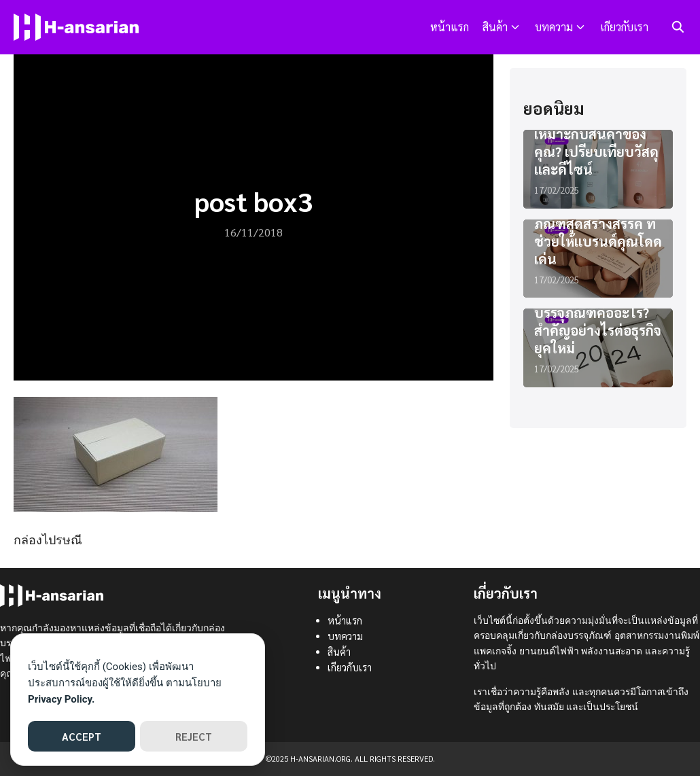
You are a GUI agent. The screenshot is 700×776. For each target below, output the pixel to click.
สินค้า (495, 27)
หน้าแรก (450, 27)
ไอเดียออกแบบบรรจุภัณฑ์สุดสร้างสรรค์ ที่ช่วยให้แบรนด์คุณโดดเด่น (598, 232)
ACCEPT (82, 736)
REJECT (194, 736)
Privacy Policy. (61, 699)
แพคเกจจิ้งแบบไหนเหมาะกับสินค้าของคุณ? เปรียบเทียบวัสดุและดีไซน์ (596, 143)
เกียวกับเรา (624, 27)
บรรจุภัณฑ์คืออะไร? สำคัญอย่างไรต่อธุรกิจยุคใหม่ (598, 330)
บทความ (554, 27)
